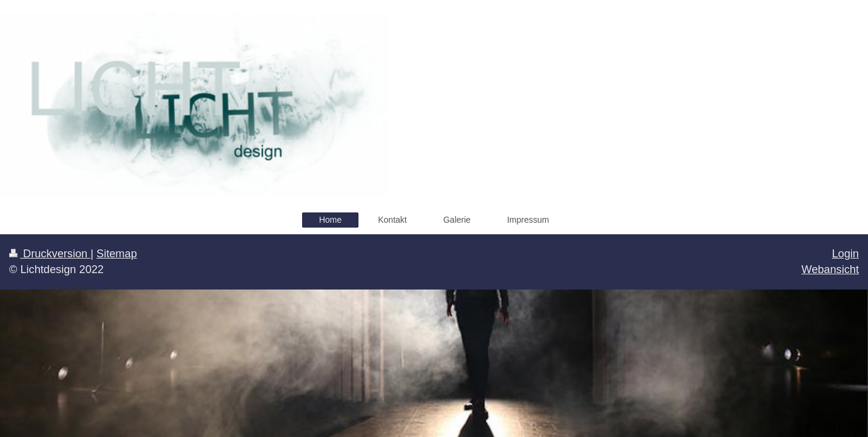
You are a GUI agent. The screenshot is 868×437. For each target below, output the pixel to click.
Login (845, 254)
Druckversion (50, 254)
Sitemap (117, 254)
